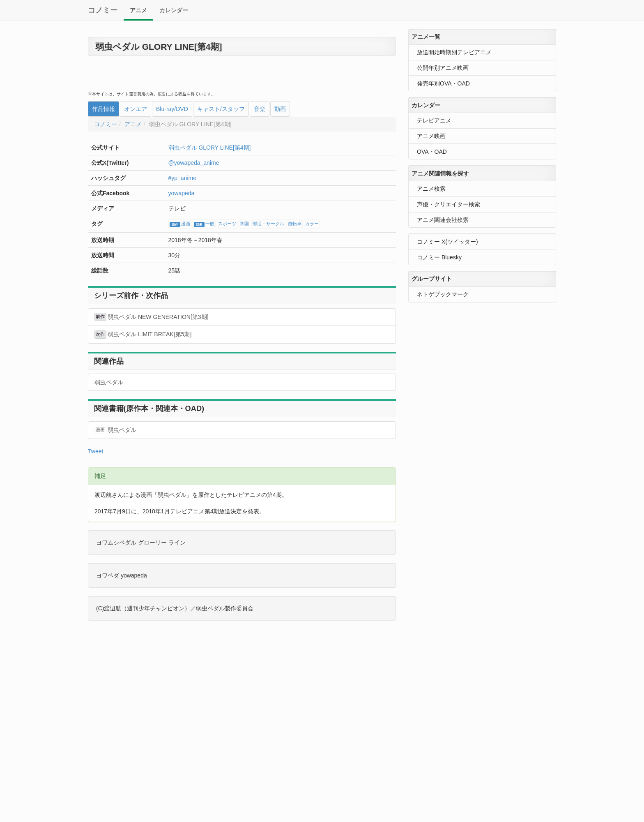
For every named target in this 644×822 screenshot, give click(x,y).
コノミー (103, 10)
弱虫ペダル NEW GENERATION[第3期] (152, 317)
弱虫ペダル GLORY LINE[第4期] (210, 148)
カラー (312, 224)
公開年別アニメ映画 (443, 68)
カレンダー (174, 10)
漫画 (180, 224)
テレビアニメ (434, 120)
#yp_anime (183, 178)
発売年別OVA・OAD (443, 83)
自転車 (295, 224)
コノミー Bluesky (439, 257)
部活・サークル (268, 224)
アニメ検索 (431, 189)
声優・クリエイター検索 (448, 204)
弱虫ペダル (109, 382)
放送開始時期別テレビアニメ (454, 52)
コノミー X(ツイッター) (447, 242)
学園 (244, 224)
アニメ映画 (431, 136)
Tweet (95, 451)
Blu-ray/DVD (172, 109)
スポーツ (227, 224)
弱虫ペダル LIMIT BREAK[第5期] (143, 335)
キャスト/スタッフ (221, 109)
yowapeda (182, 193)
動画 (280, 109)
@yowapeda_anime (194, 163)
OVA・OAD (432, 152)
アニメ (138, 10)
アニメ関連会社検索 (443, 220)
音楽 (260, 109)
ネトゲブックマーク (443, 294)
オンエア (136, 109)
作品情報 (103, 109)
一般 (204, 224)
